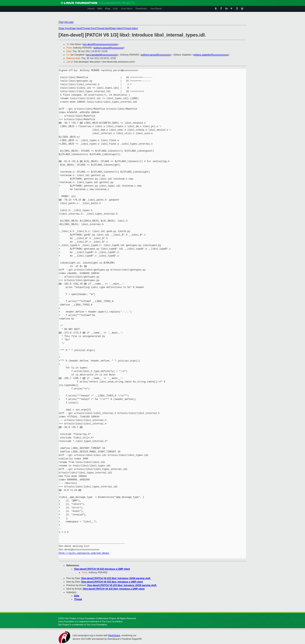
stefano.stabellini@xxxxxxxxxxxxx (211, 55)
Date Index (117, 28)
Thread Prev (89, 28)
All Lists (69, 22)
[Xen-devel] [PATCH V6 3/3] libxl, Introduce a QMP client (112, 582)
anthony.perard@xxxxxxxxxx (109, 48)
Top (61, 22)
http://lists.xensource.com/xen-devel (84, 553)
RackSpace (114, 635)
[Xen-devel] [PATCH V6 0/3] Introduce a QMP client (102, 569)
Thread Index (130, 28)
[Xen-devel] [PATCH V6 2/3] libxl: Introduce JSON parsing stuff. (116, 578)
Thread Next (103, 28)
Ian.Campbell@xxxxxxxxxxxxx (102, 55)
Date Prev (64, 28)
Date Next (76, 28)
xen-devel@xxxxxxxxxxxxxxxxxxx (100, 44)
